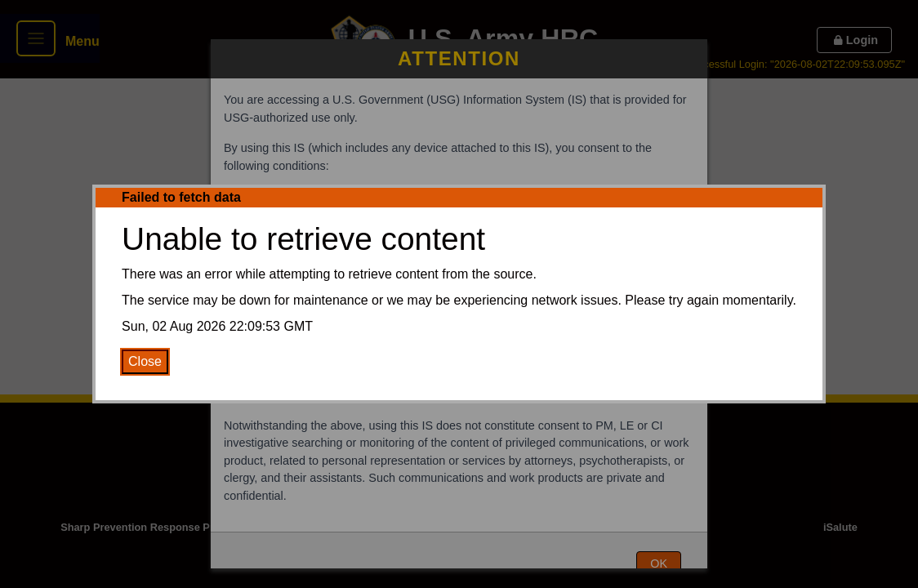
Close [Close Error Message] (145, 361)
